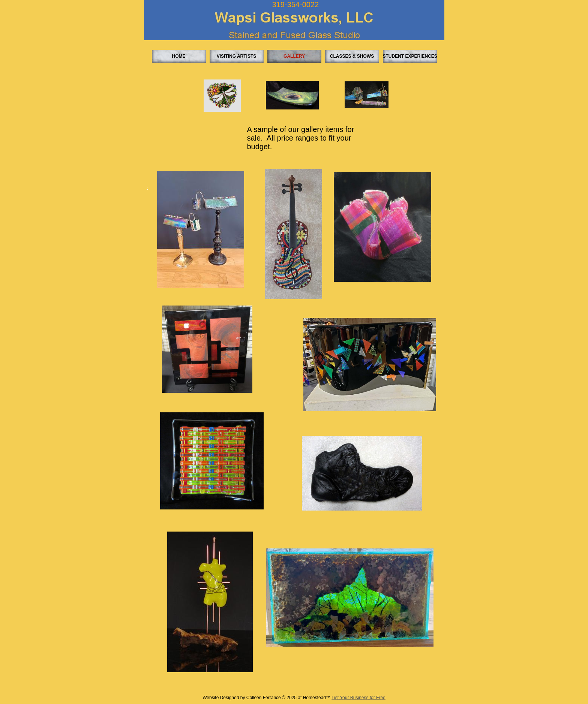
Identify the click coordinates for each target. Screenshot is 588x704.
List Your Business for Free (358, 698)
